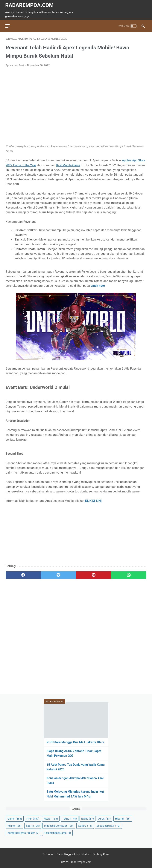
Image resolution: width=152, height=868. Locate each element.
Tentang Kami (101, 854)
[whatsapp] (129, 574)
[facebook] (23, 574)
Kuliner (15, 826)
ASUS (104, 818)
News (51, 818)
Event (88, 818)
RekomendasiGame (57, 833)
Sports (33, 826)
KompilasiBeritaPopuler (23, 833)
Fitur (33, 818)
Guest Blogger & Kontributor (73, 854)
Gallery (85, 826)
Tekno (70, 818)
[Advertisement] (76, 533)
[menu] (8, 25)
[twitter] (58, 574)
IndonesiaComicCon (59, 826)
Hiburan (123, 818)
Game (15, 818)
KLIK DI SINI (93, 500)
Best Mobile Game (68, 164)
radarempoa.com (30, 4)
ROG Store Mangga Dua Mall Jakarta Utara (76, 742)
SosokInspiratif (108, 826)
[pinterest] (94, 574)
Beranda (48, 854)
